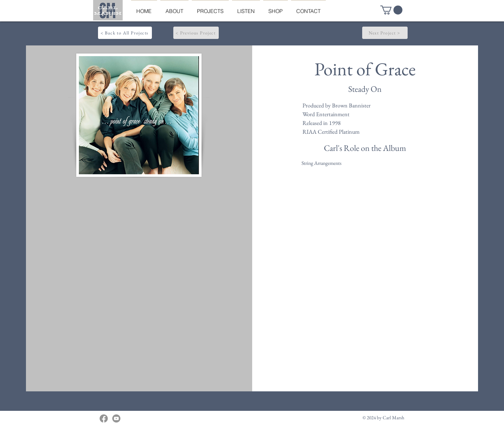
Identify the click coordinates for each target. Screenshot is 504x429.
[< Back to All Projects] (125, 33)
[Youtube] (116, 418)
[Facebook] (104, 418)
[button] (391, 10)
